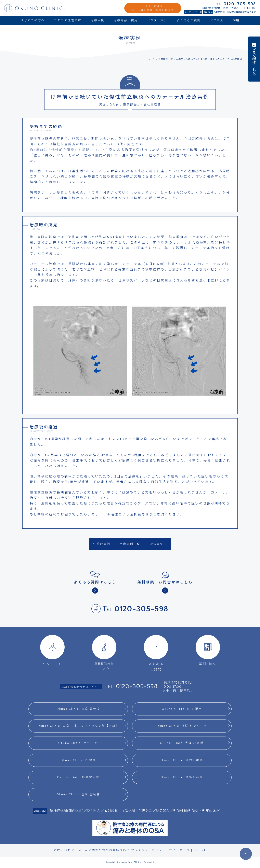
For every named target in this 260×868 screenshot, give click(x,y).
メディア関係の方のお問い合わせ (104, 850)
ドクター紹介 (157, 20)
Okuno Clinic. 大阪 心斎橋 (182, 743)
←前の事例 (102, 544)
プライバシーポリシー (148, 850)
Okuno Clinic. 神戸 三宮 (78, 743)
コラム (104, 652)
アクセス (217, 20)
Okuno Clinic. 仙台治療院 (182, 760)
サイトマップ (180, 850)
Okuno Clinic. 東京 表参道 (78, 709)
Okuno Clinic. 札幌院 (78, 760)
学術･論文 (208, 650)
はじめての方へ (33, 20)
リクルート (52, 650)
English (200, 850)
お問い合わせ (64, 850)
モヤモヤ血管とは (68, 20)
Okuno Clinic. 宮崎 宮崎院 (78, 795)
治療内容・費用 (126, 20)
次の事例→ (159, 544)
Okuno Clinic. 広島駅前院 (78, 777)
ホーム (151, 59)
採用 (236, 20)
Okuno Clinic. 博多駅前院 (182, 777)
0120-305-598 (137, 686)
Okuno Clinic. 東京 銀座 (182, 709)
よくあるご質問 (189, 20)
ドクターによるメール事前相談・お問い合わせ (153, 8)
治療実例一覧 (166, 59)
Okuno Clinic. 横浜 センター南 (182, 726)
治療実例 (97, 20)
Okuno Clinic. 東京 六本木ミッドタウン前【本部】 (78, 726)
